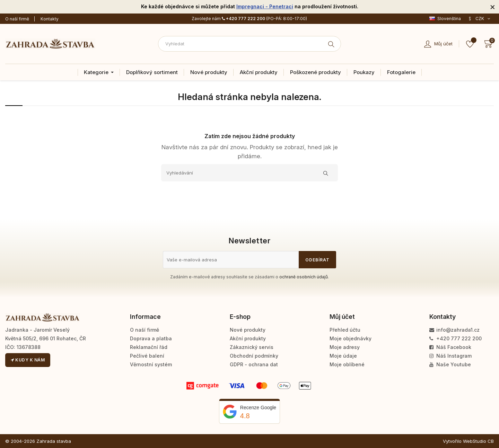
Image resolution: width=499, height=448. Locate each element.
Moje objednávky (351, 338)
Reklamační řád (149, 347)
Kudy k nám (28, 360)
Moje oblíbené (347, 364)
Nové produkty (248, 330)
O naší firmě (17, 19)
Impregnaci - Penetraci (265, 6)
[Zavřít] (493, 7)
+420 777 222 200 (243, 19)
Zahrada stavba (54, 441)
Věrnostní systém (151, 364)
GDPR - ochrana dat (254, 364)
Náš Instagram (450, 356)
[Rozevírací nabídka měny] (479, 19)
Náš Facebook (450, 347)
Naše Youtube (450, 364)
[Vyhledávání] (249, 173)
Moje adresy (345, 347)
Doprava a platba (151, 338)
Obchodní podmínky (254, 356)
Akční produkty (248, 338)
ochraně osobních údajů (304, 277)
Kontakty (50, 19)
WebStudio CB (478, 441)
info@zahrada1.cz (454, 330)
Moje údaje (343, 356)
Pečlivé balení (147, 356)
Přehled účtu (345, 330)
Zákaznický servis (252, 347)
